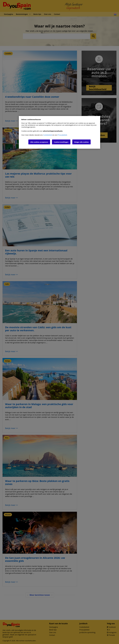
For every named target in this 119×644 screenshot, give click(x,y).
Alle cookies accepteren (39, 142)
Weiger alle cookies (81, 142)
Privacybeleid (62, 135)
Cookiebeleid (48, 135)
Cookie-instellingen (61, 142)
